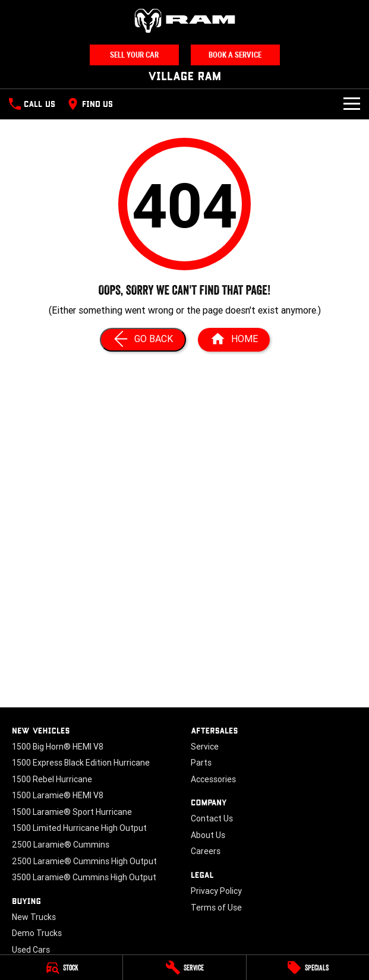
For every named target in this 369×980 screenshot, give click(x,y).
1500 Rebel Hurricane (52, 779)
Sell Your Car (134, 55)
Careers (206, 851)
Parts (201, 763)
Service (205, 747)
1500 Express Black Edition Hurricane (81, 763)
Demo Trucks (37, 933)
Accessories (213, 779)
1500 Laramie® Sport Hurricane (72, 812)
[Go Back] (143, 340)
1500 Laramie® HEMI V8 (58, 795)
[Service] (184, 968)
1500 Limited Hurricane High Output (79, 828)
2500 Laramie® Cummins (61, 845)
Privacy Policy (216, 891)
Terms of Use (216, 908)
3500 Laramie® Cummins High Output (84, 877)
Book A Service (235, 55)
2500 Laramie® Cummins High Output (84, 861)
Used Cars (31, 950)
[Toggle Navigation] (352, 104)
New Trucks (34, 917)
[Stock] (61, 968)
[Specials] (308, 968)
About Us (208, 835)
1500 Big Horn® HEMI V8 (58, 747)
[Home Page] (185, 21)
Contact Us (212, 818)
